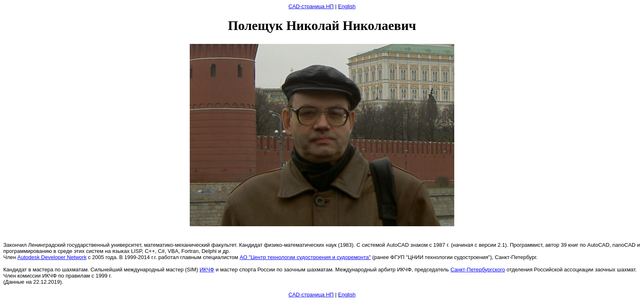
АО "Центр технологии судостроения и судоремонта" (305, 257)
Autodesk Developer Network (52, 257)
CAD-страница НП (311, 6)
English (347, 6)
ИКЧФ (207, 270)
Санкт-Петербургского (478, 270)
